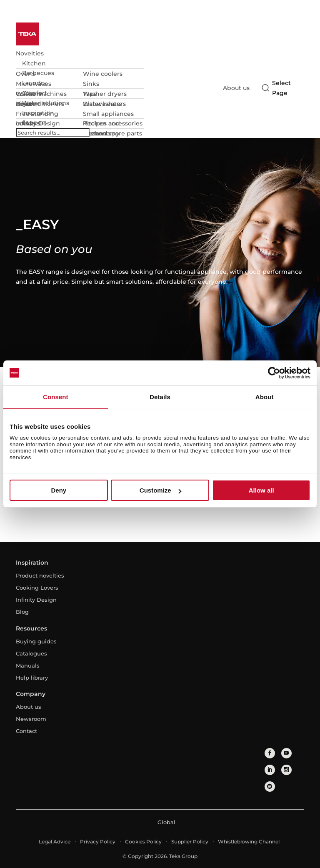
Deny (59, 490)
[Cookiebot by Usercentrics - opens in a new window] (274, 373)
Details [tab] (160, 397)
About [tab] (265, 397)
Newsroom (31, 719)
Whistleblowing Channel (249, 842)
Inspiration (38, 113)
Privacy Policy (98, 842)
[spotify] (270, 787)
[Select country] (281, 88)
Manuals (28, 665)
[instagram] (286, 770)
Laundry (34, 83)
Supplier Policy (190, 842)
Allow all (261, 490)
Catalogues (31, 653)
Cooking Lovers (37, 588)
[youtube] (286, 753)
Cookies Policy (143, 842)
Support (34, 123)
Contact (26, 731)
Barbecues (38, 73)
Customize (160, 490)
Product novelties (40, 575)
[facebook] (270, 753)
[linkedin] (270, 770)
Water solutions (46, 103)
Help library (32, 678)
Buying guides (36, 641)
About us (236, 88)
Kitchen (34, 63)
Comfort (35, 93)
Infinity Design (36, 600)
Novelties (30, 53)
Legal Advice (55, 842)
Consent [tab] (56, 397)
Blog (22, 612)
